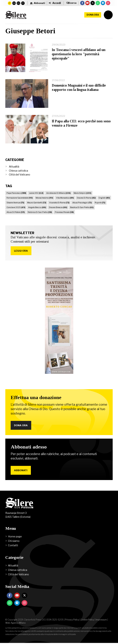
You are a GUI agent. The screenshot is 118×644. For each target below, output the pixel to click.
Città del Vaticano (20, 175)
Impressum (101, 621)
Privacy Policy (72, 621)
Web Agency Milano (15, 624)
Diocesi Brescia (58, 207)
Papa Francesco (16, 193)
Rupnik (100, 203)
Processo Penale (64, 212)
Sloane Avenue (15, 203)
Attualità (14, 167)
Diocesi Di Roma (86, 198)
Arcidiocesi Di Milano (58, 193)
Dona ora (93, 15)
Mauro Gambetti (37, 203)
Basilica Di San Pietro (82, 207)
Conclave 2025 (16, 207)
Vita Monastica (65, 198)
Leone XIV (36, 193)
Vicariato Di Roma (59, 203)
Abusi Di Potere (16, 212)
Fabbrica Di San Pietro (40, 212)
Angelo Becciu (37, 207)
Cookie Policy (87, 621)
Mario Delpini (82, 193)
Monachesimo (44, 198)
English (104, 198)
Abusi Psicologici (82, 203)
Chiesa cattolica (18, 171)
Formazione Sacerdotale (20, 198)
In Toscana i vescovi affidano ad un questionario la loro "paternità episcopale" (79, 54)
